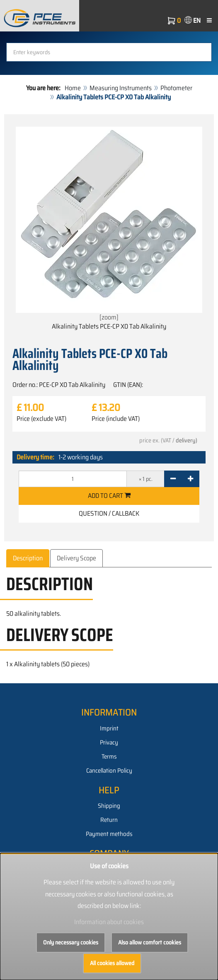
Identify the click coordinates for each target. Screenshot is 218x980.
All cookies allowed (112, 963)
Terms (109, 757)
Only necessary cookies (71, 942)
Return (109, 820)
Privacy (109, 742)
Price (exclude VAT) (41, 419)
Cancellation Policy (109, 771)
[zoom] (109, 225)
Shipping (109, 806)
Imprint (109, 728)
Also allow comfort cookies (150, 942)
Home (73, 88)
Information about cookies (109, 922)
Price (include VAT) (116, 419)
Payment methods (109, 834)
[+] (190, 479)
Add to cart (109, 496)
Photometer (176, 88)
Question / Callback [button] (109, 513)
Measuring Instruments (121, 88)
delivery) (187, 440)
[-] (173, 479)
